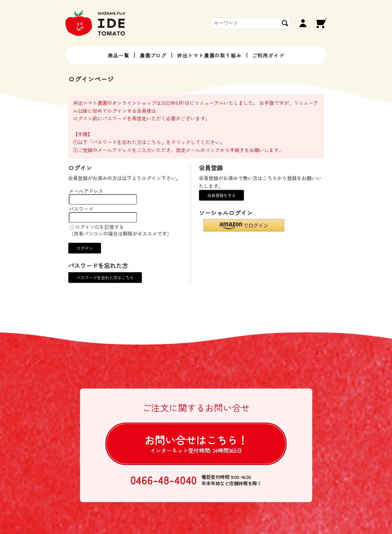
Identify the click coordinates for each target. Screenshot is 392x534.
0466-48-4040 (164, 480)
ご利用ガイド (268, 55)
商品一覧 (119, 55)
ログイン (85, 248)
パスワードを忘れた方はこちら (105, 277)
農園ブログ (153, 55)
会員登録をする (221, 195)
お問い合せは (196, 443)
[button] (244, 225)
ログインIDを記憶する (99, 227)
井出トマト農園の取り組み (209, 55)
